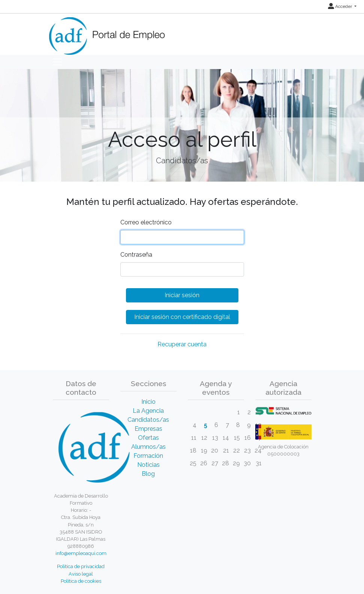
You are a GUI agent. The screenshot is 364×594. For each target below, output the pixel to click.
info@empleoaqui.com (81, 553)
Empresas (148, 429)
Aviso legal (81, 574)
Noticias (148, 465)
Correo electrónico (146, 222)
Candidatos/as (148, 420)
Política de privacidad (81, 566)
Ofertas (148, 438)
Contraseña (136, 255)
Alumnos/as (148, 447)
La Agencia (148, 411)
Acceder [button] (341, 6)
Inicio (148, 402)
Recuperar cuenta (182, 344)
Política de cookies (81, 581)
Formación (148, 456)
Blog (148, 474)
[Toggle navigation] (57, 62)
